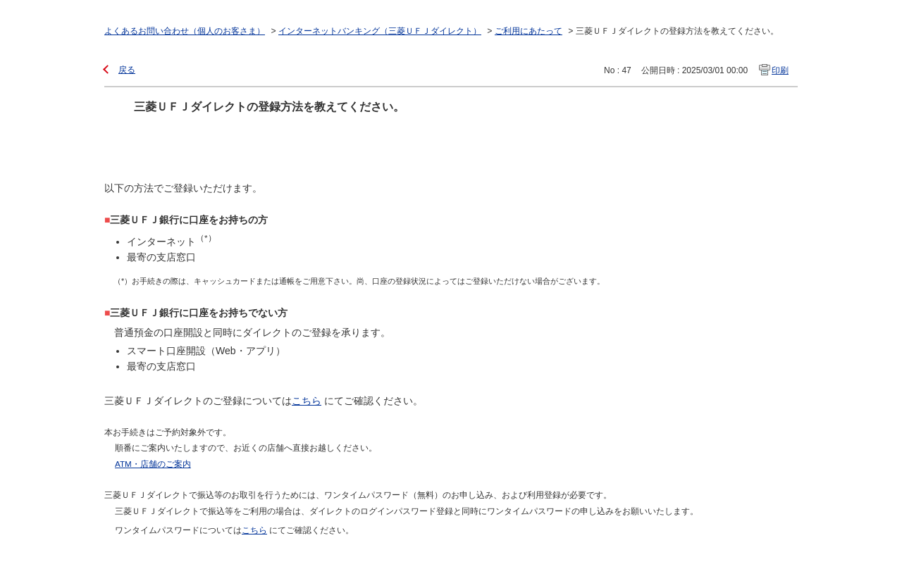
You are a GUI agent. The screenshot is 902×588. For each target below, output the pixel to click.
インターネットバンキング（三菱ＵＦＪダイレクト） (380, 31)
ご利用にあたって (529, 31)
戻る (127, 70)
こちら (307, 401)
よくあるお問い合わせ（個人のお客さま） (185, 31)
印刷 (780, 70)
